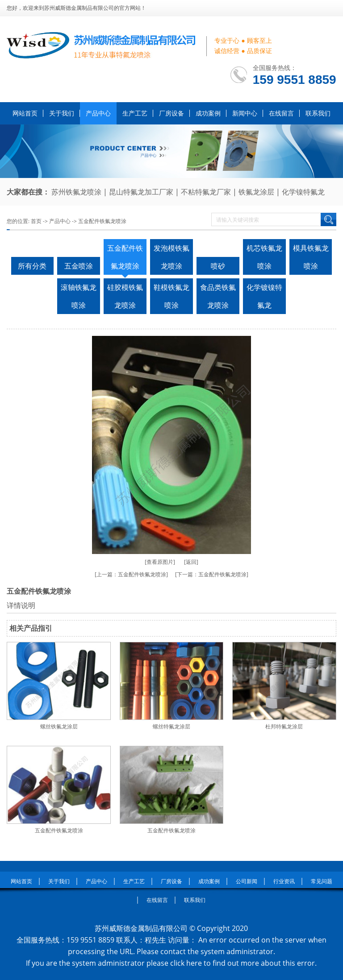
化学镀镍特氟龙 (264, 296)
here (194, 963)
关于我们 (62, 113)
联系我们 (318, 113)
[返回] (191, 562)
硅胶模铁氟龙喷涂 (125, 296)
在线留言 (281, 113)
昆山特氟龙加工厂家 (141, 192)
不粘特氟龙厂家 (206, 192)
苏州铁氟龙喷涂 (76, 192)
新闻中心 (245, 113)
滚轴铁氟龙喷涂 (79, 296)
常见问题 (322, 881)
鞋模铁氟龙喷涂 (171, 296)
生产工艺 (135, 113)
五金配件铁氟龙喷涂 (102, 221)
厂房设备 (171, 113)
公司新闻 (247, 881)
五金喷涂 (79, 266)
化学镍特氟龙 (303, 192)
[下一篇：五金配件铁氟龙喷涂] (212, 574)
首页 (36, 221)
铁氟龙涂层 (256, 192)
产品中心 (98, 113)
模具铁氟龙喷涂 (311, 257)
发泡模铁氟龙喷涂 (171, 257)
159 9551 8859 (295, 80)
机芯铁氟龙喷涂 (264, 257)
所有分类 (32, 266)
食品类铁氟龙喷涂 (218, 296)
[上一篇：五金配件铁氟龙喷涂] (131, 574)
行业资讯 (284, 881)
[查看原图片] (160, 562)
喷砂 (218, 266)
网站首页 (25, 113)
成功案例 (208, 113)
